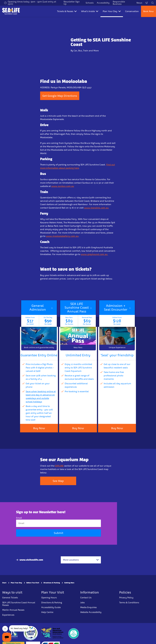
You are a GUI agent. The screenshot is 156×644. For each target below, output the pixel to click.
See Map (58, 481)
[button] (39, 325)
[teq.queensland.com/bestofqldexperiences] (73, 633)
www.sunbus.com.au (63, 186)
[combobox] (81, 560)
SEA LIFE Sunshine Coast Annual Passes (19, 604)
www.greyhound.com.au (94, 254)
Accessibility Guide (51, 607)
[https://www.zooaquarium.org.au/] (52, 633)
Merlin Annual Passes (13, 610)
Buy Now (78, 428)
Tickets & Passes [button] (67, 11)
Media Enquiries (88, 607)
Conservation (132, 11)
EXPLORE (59, 466)
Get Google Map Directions (60, 96)
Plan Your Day (16, 583)
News (139, 3)
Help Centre (47, 612)
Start (4, 583)
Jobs (82, 602)
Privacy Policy (126, 598)
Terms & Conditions (129, 602)
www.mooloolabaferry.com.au (62, 236)
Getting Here (69, 583)
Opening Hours (49, 598)
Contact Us (86, 598)
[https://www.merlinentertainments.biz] (12, 633)
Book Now (149, 11)
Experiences (8, 615)
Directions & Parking (52, 583)
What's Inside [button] (90, 11)
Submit (58, 533)
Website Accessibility (91, 612)
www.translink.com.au (96, 208)
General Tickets (10, 598)
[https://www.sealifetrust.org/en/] (31, 633)
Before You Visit (33, 583)
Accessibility (103, 3)
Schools (90, 3)
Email (19, 518)
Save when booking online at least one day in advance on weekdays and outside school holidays (41, 397)
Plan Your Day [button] (112, 11)
